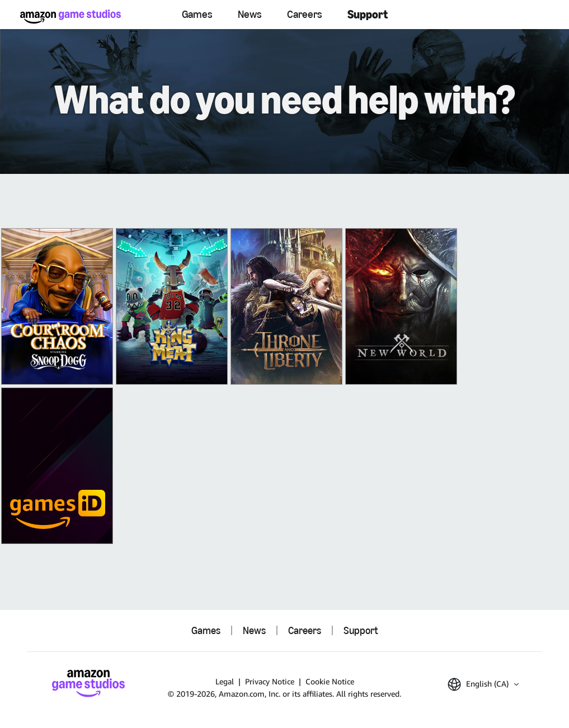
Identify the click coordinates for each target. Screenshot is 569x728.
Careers (305, 14)
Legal (225, 681)
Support (368, 14)
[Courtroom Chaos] (57, 306)
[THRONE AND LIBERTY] (286, 306)
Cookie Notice (330, 681)
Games (197, 14)
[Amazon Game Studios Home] (70, 16)
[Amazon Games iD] (57, 466)
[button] (483, 684)
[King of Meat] (172, 306)
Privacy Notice (270, 681)
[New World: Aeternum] (401, 306)
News (250, 14)
